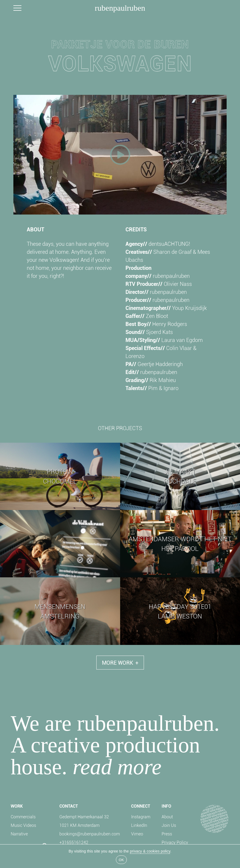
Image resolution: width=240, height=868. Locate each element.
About (167, 817)
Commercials (23, 817)
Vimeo (137, 834)
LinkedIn (139, 825)
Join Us (169, 825)
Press (167, 834)
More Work (120, 663)
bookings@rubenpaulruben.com (90, 834)
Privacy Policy (175, 842)
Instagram (141, 817)
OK (121, 860)
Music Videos (23, 825)
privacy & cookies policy (150, 851)
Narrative (19, 834)
